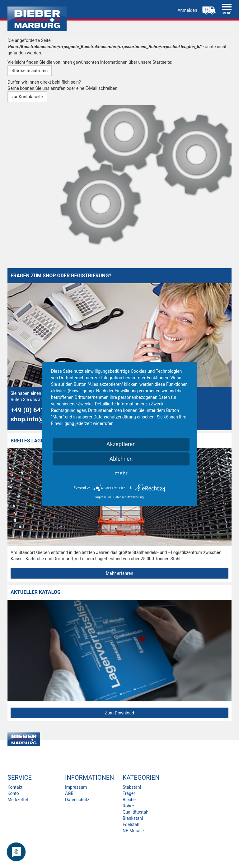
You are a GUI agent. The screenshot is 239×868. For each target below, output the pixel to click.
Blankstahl (133, 818)
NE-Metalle (133, 831)
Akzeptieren (121, 444)
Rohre (128, 806)
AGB (69, 793)
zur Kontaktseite (27, 97)
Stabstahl (132, 787)
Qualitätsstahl (136, 812)
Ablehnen (121, 459)
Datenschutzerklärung (128, 497)
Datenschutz (77, 800)
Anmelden (187, 10)
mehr (121, 473)
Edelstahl (131, 824)
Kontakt (15, 787)
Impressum (76, 787)
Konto (13, 793)
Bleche (129, 800)
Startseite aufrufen (30, 71)
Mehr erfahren (119, 573)
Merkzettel (18, 800)
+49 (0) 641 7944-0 (39, 410)
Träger (129, 793)
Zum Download (119, 713)
